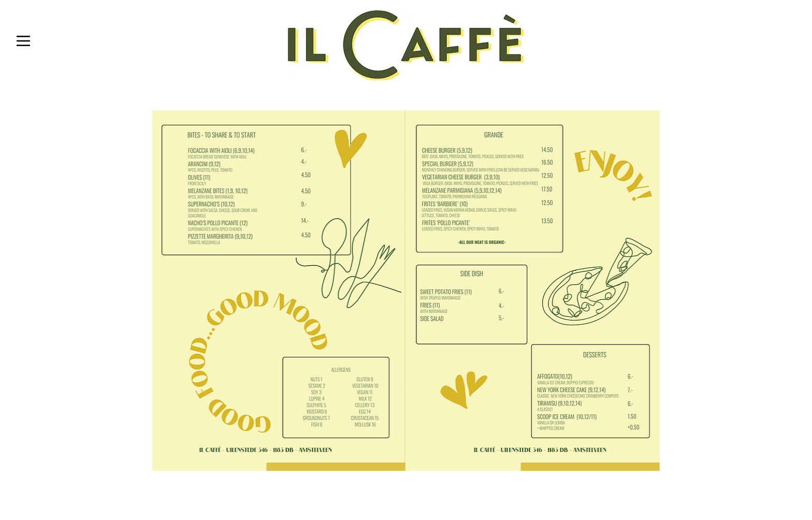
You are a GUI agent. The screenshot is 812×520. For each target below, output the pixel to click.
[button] (23, 41)
